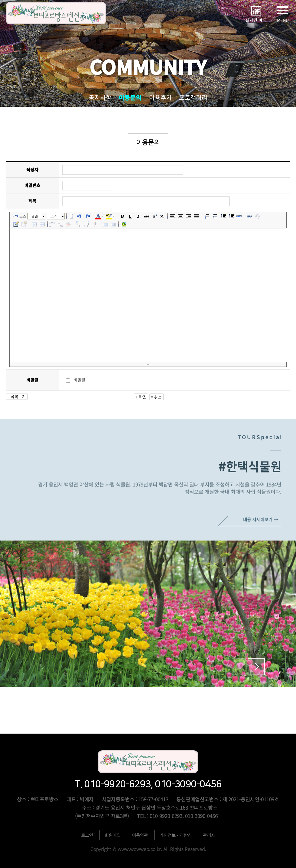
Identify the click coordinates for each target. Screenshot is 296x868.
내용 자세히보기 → (260, 519)
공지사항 (100, 97)
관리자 (209, 835)
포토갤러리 (193, 97)
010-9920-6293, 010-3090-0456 (201, 719)
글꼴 (35, 216)
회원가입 (113, 835)
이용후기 (160, 97)
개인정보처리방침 (176, 835)
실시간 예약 (256, 20)
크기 (54, 216)
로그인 (87, 835)
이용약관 (140, 835)
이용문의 (130, 97)
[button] (256, 667)
